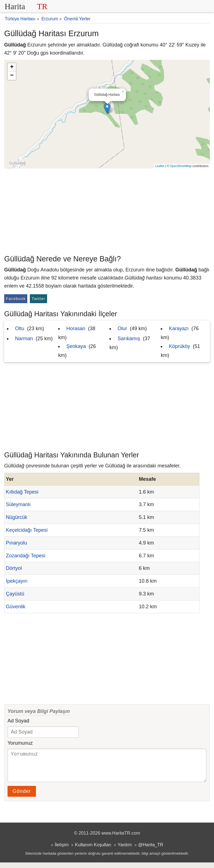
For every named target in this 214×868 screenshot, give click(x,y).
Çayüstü (15, 594)
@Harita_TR (151, 850)
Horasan (76, 328)
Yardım (125, 850)
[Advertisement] (107, 210)
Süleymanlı (18, 504)
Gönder (22, 797)
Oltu (20, 328)
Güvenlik (16, 607)
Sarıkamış (129, 339)
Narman (24, 339)
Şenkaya (76, 346)
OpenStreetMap (181, 166)
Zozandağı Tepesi (26, 556)
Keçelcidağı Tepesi (27, 530)
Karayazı (179, 328)
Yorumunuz (20, 743)
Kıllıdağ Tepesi (22, 492)
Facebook (16, 299)
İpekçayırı (17, 581)
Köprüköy (179, 346)
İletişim (62, 850)
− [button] (12, 76)
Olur (122, 328)
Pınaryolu (16, 543)
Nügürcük (17, 517)
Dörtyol (14, 568)
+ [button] (12, 67)
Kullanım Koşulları (93, 850)
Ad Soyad (18, 721)
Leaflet (160, 166)
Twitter (38, 299)
